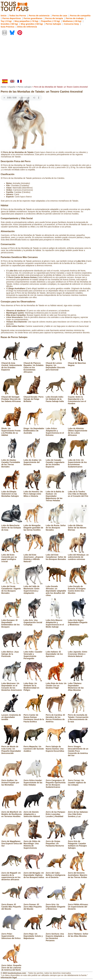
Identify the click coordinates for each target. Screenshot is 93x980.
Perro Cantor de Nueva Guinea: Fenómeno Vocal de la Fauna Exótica (34, 717)
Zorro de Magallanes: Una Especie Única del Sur (12, 842)
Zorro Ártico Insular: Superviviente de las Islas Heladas (34, 781)
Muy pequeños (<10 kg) (26, 21)
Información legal (9, 977)
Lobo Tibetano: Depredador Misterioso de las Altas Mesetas (78, 686)
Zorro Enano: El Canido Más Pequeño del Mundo (12, 906)
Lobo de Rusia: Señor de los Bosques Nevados (56, 527)
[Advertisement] (46, 59)
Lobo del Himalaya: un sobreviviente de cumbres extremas (78, 556)
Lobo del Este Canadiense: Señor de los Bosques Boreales (56, 556)
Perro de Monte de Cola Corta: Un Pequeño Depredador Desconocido (12, 749)
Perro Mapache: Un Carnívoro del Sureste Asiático (34, 748)
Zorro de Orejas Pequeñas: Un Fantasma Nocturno (56, 842)
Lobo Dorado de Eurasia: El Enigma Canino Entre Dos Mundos (78, 589)
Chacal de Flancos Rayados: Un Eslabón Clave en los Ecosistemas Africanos (34, 366)
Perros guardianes (33, 18)
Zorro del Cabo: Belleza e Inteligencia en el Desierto (56, 874)
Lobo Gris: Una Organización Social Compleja (34, 621)
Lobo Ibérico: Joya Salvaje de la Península (12, 653)
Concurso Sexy (72, 24)
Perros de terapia (54, 18)
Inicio (4, 15)
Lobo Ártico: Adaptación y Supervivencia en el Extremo (56, 431)
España (12, 87)
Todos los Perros (18, 15)
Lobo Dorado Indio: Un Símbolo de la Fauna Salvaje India (56, 398)
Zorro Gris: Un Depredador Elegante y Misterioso (56, 906)
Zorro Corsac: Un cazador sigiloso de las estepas (78, 781)
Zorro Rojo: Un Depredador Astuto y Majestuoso (34, 935)
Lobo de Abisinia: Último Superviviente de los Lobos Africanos (78, 431)
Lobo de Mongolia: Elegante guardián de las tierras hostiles (34, 527)
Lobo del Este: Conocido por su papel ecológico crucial (12, 557)
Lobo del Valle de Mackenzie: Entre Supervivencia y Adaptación (34, 589)
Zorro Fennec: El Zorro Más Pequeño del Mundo (34, 906)
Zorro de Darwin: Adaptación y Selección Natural (34, 813)
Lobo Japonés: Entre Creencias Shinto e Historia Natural (78, 653)
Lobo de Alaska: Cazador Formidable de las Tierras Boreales (12, 462)
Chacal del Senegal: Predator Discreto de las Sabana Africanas (12, 398)
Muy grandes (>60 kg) (32, 24)
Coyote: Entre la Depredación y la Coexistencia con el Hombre (78, 399)
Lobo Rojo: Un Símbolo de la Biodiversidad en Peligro (34, 686)
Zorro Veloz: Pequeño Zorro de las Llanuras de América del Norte (12, 967)
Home (3, 87)
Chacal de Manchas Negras (78, 363)
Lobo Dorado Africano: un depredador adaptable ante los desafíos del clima (56, 590)
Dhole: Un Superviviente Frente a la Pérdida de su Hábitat (12, 431)
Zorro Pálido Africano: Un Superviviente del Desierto (78, 906)
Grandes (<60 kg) (9, 24)
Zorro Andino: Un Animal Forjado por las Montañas (12, 781)
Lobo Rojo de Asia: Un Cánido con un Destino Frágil (56, 684)
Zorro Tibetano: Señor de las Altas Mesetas (78, 934)
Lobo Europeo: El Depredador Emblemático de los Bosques (12, 622)
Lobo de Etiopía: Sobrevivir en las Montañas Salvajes (12, 493)
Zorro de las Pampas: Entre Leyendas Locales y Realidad (56, 813)
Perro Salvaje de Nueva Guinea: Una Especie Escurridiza (56, 748)
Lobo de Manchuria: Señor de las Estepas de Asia (12, 527)
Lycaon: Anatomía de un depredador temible (12, 716)
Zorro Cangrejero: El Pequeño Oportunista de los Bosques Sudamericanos (56, 783)
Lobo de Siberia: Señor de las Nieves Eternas (78, 527)
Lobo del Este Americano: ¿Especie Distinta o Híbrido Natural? (34, 557)
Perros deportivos (12, 18)
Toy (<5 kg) (6, 21)
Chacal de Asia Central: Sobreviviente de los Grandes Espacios (12, 365)
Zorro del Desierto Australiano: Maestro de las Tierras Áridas (78, 874)
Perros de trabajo (75, 18)
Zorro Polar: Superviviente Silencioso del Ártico (12, 935)
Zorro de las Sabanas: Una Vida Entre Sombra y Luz (78, 813)
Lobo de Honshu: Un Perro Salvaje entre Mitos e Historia (34, 493)
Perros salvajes (25, 87)
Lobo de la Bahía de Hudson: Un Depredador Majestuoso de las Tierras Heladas (56, 495)
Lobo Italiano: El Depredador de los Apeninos (56, 653)
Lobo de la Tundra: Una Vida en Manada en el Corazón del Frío (78, 493)
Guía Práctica (7, 27)
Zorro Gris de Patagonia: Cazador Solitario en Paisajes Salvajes (78, 843)
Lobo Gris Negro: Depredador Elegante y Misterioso (78, 621)
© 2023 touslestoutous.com (13, 973)
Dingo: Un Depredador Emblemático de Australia (34, 430)
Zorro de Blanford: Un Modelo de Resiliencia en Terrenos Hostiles (12, 813)
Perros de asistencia (39, 15)
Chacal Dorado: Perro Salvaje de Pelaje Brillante (34, 398)
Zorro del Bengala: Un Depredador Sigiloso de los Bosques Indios (34, 874)
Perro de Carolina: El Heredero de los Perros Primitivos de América (56, 717)
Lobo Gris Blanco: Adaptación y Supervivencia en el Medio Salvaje (56, 622)
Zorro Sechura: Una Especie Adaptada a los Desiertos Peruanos (56, 936)
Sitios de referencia (27, 27)
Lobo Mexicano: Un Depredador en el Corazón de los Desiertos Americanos (12, 686)
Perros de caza (60, 15)
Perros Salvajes (53, 24)
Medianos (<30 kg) (72, 21)
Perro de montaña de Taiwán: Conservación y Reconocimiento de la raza (78, 717)
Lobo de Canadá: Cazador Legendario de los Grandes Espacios (56, 462)
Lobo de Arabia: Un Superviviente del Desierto (34, 461)
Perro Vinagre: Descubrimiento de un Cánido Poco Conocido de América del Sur (78, 750)
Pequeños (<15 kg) (50, 21)
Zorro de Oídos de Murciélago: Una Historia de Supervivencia (34, 843)
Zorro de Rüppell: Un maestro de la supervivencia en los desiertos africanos (12, 875)
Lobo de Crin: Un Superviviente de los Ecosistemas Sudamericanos (78, 462)
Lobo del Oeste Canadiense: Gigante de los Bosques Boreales (12, 589)
